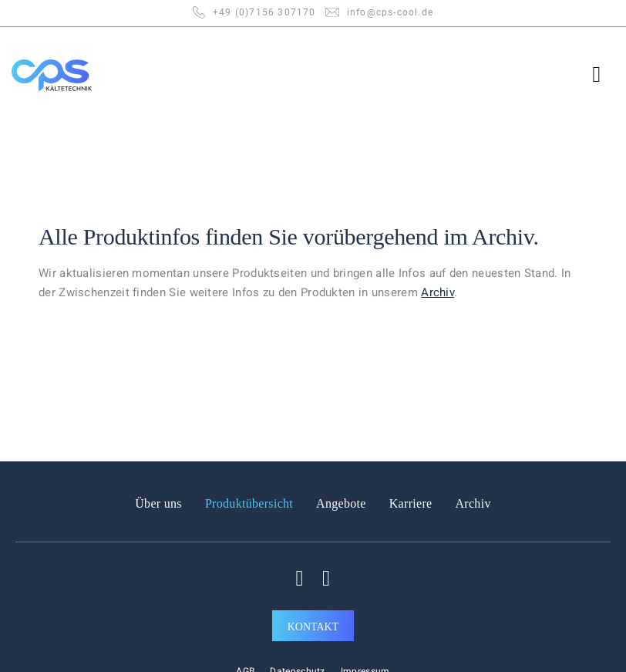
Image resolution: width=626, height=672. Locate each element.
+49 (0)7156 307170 (264, 12)
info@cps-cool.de (390, 12)
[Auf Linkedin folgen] (326, 578)
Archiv (503, 236)
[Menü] (604, 75)
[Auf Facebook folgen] (300, 578)
